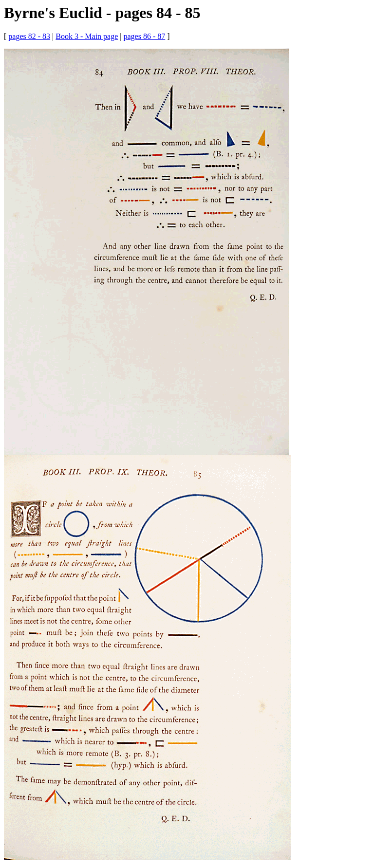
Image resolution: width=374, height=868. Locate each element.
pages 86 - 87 (144, 36)
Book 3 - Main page (87, 36)
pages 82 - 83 (29, 36)
